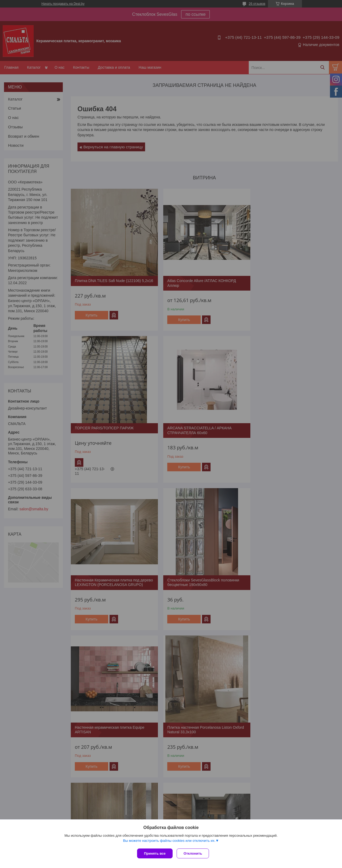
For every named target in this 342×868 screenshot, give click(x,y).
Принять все (155, 853)
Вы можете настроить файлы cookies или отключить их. (169, 842)
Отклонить (194, 853)
